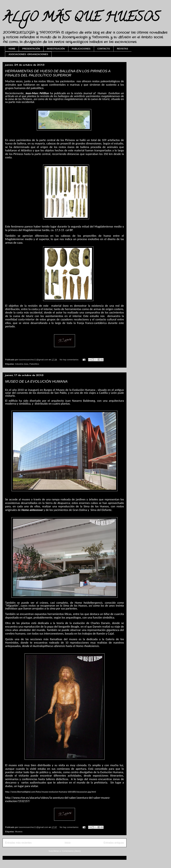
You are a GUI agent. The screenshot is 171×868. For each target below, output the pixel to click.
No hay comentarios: (70, 360)
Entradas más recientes (18, 843)
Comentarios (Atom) (71, 851)
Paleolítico (34, 364)
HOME (12, 49)
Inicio (68, 843)
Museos (19, 832)
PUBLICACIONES (81, 49)
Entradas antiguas (114, 843)
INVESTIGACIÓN (56, 49)
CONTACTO (104, 49)
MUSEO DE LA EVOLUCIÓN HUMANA (36, 381)
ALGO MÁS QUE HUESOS (81, 18)
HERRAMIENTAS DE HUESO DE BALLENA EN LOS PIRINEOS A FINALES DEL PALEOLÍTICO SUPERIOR (58, 73)
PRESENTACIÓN (31, 49)
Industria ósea (22, 364)
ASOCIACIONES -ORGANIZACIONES (28, 54)
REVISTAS (123, 49)
